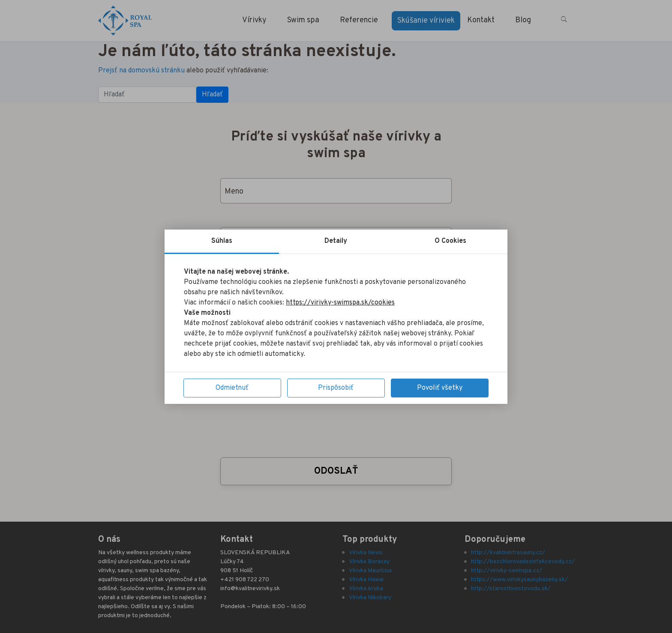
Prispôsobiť (336, 388)
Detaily (336, 241)
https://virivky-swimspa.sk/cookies (340, 303)
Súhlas (222, 241)
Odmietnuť (232, 388)
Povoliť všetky (440, 388)
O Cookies (450, 241)
